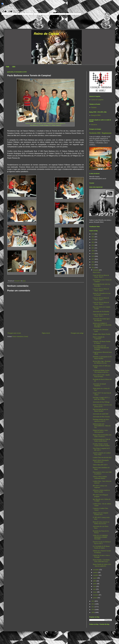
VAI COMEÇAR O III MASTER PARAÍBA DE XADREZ (101, 348)
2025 (93, 237)
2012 (93, 604)
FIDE (8, 67)
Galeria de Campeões (97, 100)
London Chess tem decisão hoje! (102, 457)
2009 (93, 612)
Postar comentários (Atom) (20, 336)
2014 (93, 268)
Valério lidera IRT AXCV (100, 465)
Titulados (94, 107)
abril (95, 589)
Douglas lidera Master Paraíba (102, 334)
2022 (93, 245)
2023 (93, 242)
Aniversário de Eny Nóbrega (101, 402)
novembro (96, 570)
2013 (93, 601)
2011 (93, 607)
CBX (14, 67)
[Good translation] (4, 12)
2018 (93, 256)
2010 (93, 610)
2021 (93, 248)
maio (95, 586)
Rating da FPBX (96, 115)
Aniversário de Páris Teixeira (101, 417)
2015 (93, 265)
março (95, 592)
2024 (93, 239)
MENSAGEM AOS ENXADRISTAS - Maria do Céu (102, 426)
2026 (93, 234)
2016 (93, 262)
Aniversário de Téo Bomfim (101, 311)
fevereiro (96, 595)
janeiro (95, 598)
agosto (95, 578)
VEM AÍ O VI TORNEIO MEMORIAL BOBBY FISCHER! (100, 537)
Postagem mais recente (14, 333)
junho (95, 584)
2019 (93, 254)
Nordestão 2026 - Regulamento (100, 133)
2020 (93, 251)
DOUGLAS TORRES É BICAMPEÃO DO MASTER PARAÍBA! (102, 325)
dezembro (96, 270)
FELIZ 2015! (97, 272)
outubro (96, 572)
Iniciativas (94, 125)
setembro (96, 575)
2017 (93, 259)
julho (95, 581)
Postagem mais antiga (77, 333)
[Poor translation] (10, 12)
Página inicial (46, 333)
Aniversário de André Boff (101, 414)
